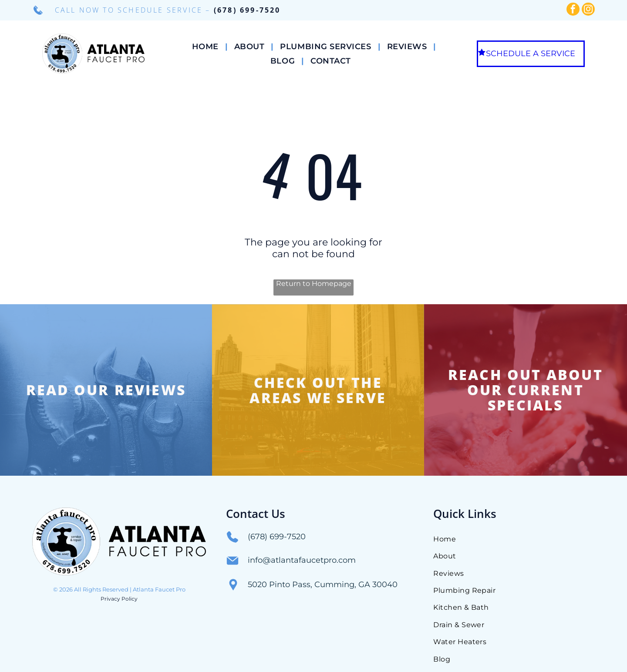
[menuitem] (207, 46)
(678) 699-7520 (247, 10)
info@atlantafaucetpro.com (302, 528)
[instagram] (588, 10)
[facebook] (573, 10)
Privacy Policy (119, 567)
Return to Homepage (314, 284)
